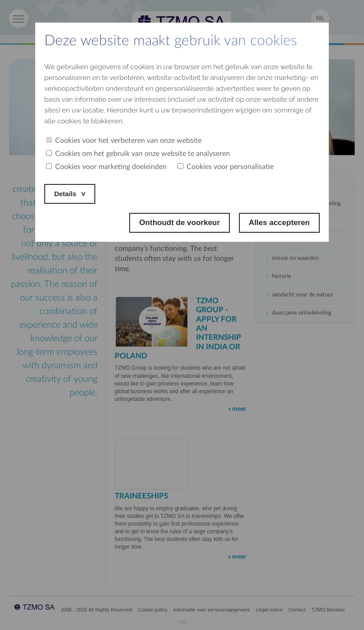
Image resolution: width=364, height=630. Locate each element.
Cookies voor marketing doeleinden (106, 167)
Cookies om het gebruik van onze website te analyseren (138, 154)
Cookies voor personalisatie (226, 167)
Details (67, 194)
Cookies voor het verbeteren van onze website (124, 141)
